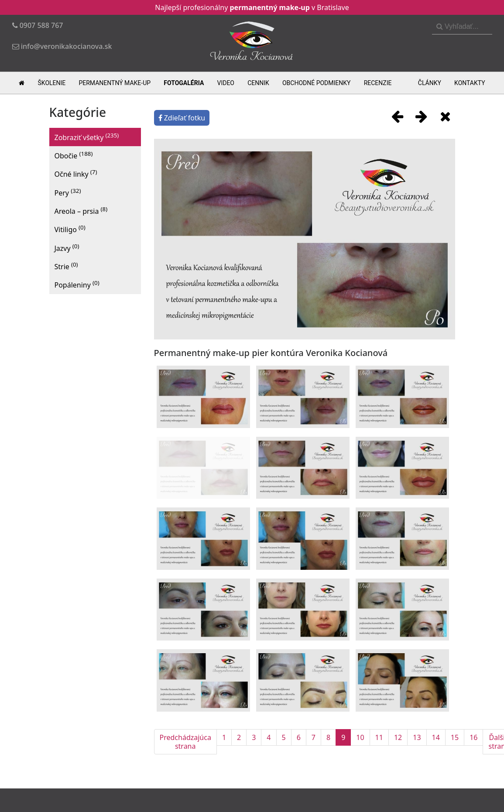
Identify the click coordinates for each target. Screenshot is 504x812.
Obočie (74, 155)
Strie (66, 266)
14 (436, 737)
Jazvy (67, 248)
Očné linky (76, 173)
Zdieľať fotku (182, 118)
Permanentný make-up (115, 83)
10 (360, 737)
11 (379, 737)
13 (417, 737)
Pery (68, 192)
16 (473, 737)
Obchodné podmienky (317, 83)
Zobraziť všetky (87, 137)
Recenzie (378, 83)
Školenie (52, 83)
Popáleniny (77, 284)
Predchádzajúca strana (185, 742)
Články (430, 83)
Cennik (258, 83)
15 (455, 737)
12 (398, 737)
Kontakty (470, 83)
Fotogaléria (184, 83)
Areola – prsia (81, 211)
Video (226, 83)
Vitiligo (70, 229)
